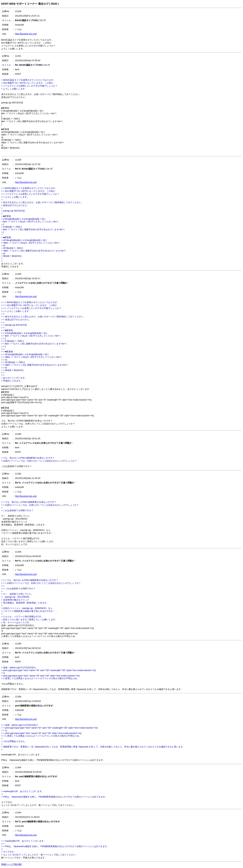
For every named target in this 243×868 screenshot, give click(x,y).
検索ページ (7, 864)
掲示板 (18, 864)
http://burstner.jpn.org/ (26, 34)
